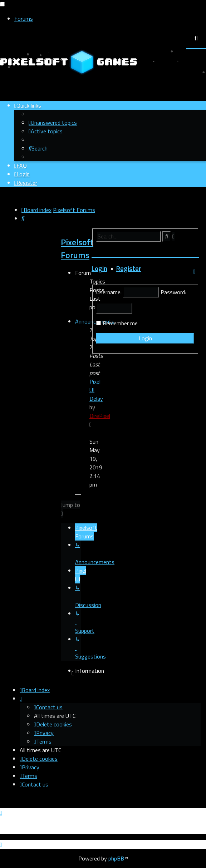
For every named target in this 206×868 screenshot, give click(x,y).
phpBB (116, 858)
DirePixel (100, 416)
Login (99, 268)
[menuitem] (53, 123)
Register (129, 268)
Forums (24, 19)
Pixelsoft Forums (77, 248)
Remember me (120, 323)
